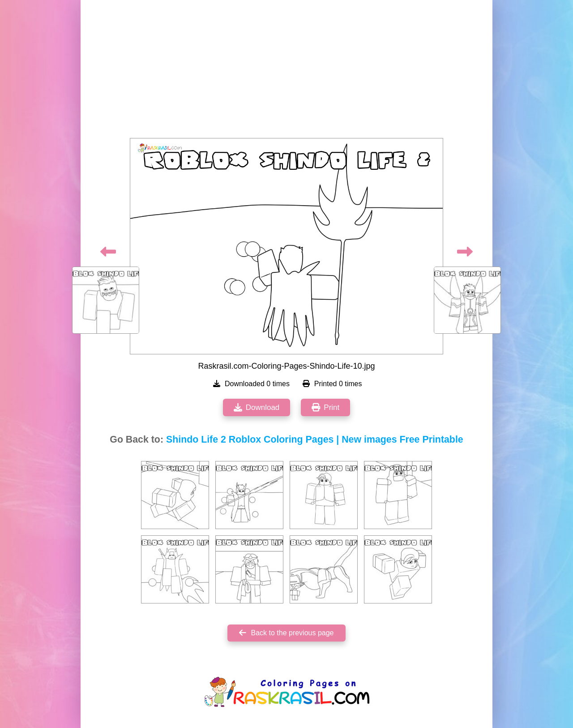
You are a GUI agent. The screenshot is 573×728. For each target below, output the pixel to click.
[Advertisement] (286, 72)
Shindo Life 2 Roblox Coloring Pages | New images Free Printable (315, 439)
